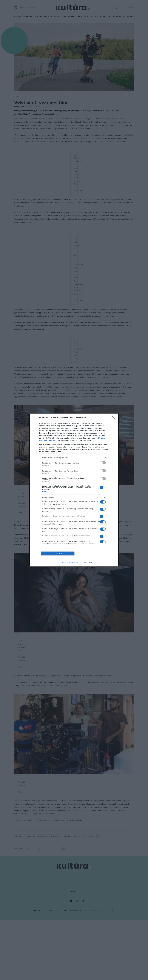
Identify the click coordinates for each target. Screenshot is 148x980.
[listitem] (74, 458)
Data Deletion (61, 563)
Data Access (74, 563)
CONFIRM (58, 553)
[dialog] (74, 490)
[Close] (114, 418)
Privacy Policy (87, 563)
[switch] (103, 463)
